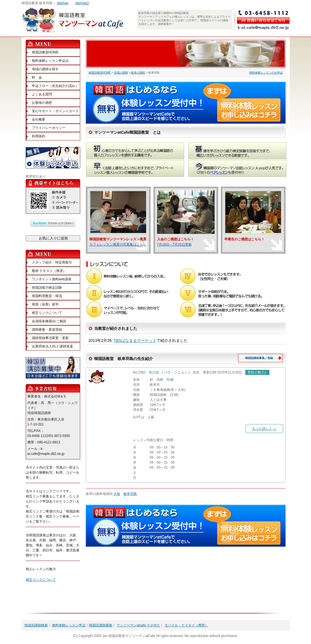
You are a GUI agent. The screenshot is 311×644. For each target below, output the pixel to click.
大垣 (117, 494)
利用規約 (39, 136)
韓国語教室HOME (100, 73)
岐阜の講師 (138, 73)
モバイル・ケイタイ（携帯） (186, 625)
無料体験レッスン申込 (69, 625)
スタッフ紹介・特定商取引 (52, 262)
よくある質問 (42, 94)
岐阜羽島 (130, 494)
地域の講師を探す (45, 69)
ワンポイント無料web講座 (52, 279)
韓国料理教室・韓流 (47, 296)
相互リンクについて (47, 313)
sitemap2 (82, 3)
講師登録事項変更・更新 (50, 338)
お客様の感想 (42, 103)
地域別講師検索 (36, 625)
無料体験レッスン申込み (50, 61)
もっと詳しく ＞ (264, 429)
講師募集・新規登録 (47, 330)
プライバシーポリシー (49, 128)
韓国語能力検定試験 (47, 288)
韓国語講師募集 (101, 625)
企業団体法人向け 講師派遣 (52, 346)
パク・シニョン (176, 372)
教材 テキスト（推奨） (49, 271)
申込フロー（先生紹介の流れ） (55, 86)
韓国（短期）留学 (45, 304)
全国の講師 (121, 73)
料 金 (37, 77)
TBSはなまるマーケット (135, 340)
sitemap (63, 3)
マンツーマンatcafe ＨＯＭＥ (138, 625)
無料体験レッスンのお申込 (266, 73)
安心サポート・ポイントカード (55, 111)
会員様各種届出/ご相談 (49, 321)
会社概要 (39, 119)
